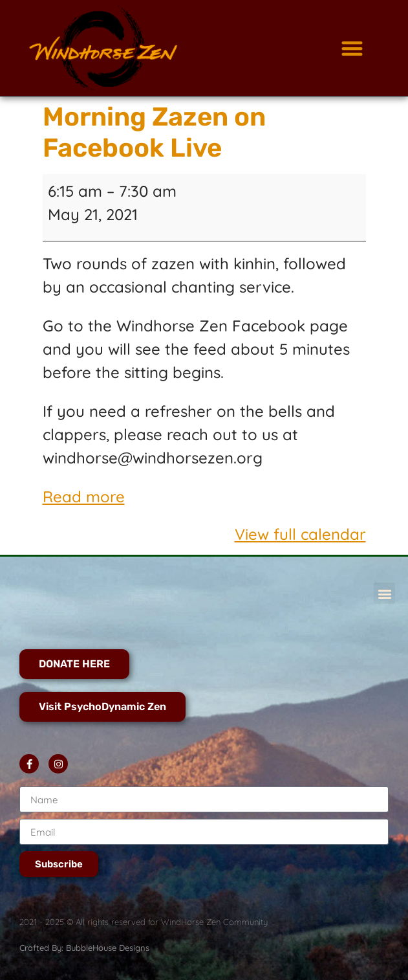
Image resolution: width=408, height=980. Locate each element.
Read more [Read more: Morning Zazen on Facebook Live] (84, 496)
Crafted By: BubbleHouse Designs (84, 948)
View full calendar (300, 534)
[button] (353, 48)
